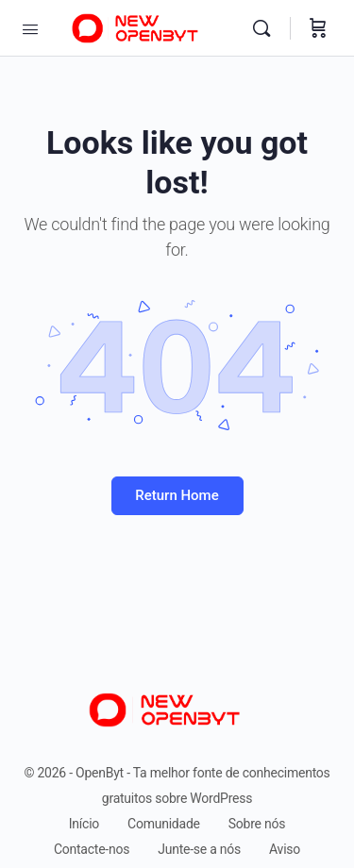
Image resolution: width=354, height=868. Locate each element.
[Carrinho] (318, 28)
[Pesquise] (266, 28)
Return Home (177, 495)
